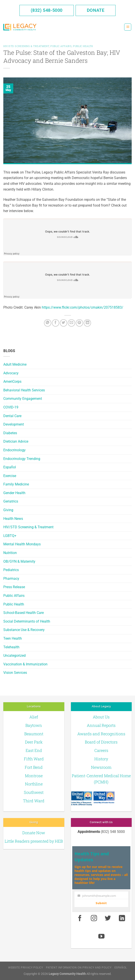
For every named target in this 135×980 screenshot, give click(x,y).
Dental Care (12, 416)
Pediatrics (11, 570)
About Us (101, 717)
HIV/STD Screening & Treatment (28, 527)
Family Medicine (16, 484)
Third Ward (34, 801)
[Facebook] (56, 323)
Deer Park (34, 742)
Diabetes (10, 433)
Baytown (34, 725)
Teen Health (13, 638)
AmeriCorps (12, 382)
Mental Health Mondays (22, 544)
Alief (34, 717)
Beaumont (34, 734)
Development (14, 424)
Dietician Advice (16, 441)
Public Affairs (14, 596)
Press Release (14, 587)
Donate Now (34, 833)
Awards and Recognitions (101, 734)
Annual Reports (101, 725)
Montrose (34, 776)
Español (10, 467)
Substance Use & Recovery (24, 630)
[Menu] (128, 27)
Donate (96, 10)
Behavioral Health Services (24, 390)
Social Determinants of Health (27, 621)
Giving (8, 510)
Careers (101, 750)
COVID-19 (11, 407)
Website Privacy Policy (26, 968)
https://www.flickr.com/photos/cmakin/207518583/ (83, 307)
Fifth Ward (34, 759)
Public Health (14, 604)
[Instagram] (94, 919)
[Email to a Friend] (71, 323)
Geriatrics (11, 501)
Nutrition (10, 553)
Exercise (10, 476)
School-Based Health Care (24, 613)
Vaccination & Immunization (25, 664)
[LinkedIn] (87, 323)
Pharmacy (11, 579)
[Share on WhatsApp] (48, 323)
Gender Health (14, 493)
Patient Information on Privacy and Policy (79, 968)
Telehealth (11, 647)
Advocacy (11, 373)
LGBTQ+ (10, 536)
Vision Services (15, 673)
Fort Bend (34, 767)
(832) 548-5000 (47, 10)
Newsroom (101, 767)
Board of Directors (101, 742)
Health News (13, 519)
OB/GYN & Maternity (19, 561)
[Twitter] (64, 323)
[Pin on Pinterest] (79, 323)
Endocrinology (14, 450)
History (101, 759)
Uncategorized (14, 656)
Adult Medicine (15, 364)
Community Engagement (23, 399)
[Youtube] (102, 937)
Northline (34, 784)
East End (34, 750)
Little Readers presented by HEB (34, 841)
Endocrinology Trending (22, 459)
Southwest (34, 792)
